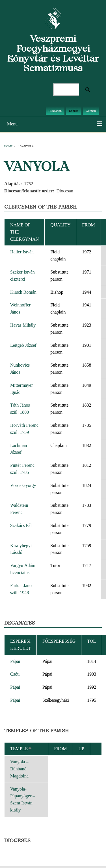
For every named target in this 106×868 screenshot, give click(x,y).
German (91, 111)
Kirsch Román (23, 292)
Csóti (15, 674)
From (88, 225)
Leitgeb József (23, 345)
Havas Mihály (23, 325)
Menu (12, 124)
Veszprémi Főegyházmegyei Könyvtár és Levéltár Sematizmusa (53, 53)
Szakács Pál (21, 525)
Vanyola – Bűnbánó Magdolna (19, 769)
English (74, 111)
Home (8, 146)
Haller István (22, 252)
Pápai (15, 661)
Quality (60, 225)
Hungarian (55, 111)
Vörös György (23, 485)
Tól (91, 641)
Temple (21, 749)
